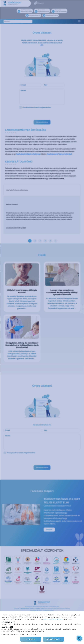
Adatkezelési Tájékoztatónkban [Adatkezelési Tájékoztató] (53, 619)
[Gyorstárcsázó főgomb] (79, 638)
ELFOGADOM (31, 639)
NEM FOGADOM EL (53, 639)
